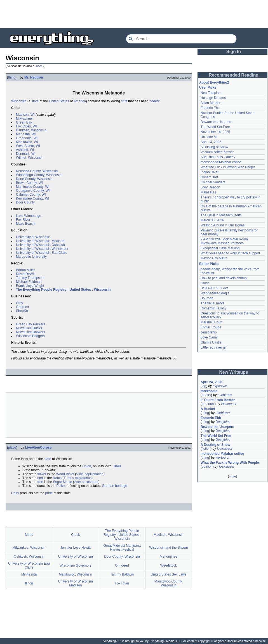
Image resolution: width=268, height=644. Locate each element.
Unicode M (209, 137)
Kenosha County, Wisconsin (37, 171)
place (12, 448)
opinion (207, 467)
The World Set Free (215, 127)
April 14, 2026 (211, 142)
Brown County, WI (29, 183)
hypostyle (220, 386)
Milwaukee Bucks (29, 328)
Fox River (23, 220)
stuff (124, 101)
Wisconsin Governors (76, 565)
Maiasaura (208, 192)
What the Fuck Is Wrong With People (228, 167)
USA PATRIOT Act (214, 288)
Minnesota (29, 574)
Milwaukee (24, 119)
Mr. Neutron (34, 77)
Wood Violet (65, 474)
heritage (121, 486)
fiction (206, 449)
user (39, 66)
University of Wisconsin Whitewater (42, 249)
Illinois (29, 583)
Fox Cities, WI (26, 126)
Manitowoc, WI (27, 142)
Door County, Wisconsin (122, 557)
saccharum (90, 482)
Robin (57, 478)
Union (87, 466)
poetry (206, 395)
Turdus (69, 478)
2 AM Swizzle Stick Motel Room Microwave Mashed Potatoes (224, 241)
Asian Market (210, 103)
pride (49, 493)
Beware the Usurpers (216, 122)
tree (40, 482)
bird (40, 478)
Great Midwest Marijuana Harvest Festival (122, 548)
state (35, 101)
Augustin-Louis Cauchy (218, 157)
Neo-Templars (211, 93)
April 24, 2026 (211, 382)
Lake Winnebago (29, 216)
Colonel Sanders (213, 182)
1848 (117, 466)
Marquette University (31, 257)
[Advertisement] (134, 14)
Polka (60, 486)
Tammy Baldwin (122, 574)
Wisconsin (19, 101)
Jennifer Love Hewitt (76, 548)
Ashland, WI (25, 150)
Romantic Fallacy (213, 308)
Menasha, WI (26, 134)
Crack (75, 535)
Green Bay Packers (30, 324)
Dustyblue (223, 422)
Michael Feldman (29, 282)
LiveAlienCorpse (38, 448)
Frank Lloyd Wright (30, 286)
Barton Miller (25, 270)
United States (59, 101)
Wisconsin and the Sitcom (168, 548)
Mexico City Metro (214, 258)
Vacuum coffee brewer (217, 152)
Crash (205, 283)
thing (12, 77)
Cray (19, 303)
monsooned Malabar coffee (221, 162)
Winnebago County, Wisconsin (39, 175)
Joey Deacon (210, 187)
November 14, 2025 (215, 132)
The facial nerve (212, 303)
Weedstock (169, 565)
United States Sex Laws (169, 574)
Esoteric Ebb (210, 108)
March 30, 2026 (212, 220)
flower (42, 474)
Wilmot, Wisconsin (30, 158)
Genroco (22, 307)
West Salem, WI (28, 146)
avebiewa (225, 395)
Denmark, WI (26, 154)
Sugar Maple (62, 482)
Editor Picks (209, 264)
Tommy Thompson (30, 278)
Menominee (169, 557)
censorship (209, 332)
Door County (25, 202)
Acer (78, 482)
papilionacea (94, 474)
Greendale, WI (27, 138)
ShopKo (22, 311)
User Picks (208, 87)
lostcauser (229, 404)
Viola (80, 474)
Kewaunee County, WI (33, 198)
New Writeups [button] (234, 372)
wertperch (223, 458)
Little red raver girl (214, 347)
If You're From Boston (218, 400)
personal (208, 404)
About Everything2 (214, 82)
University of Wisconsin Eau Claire (42, 253)
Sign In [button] (234, 52)
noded (154, 101)
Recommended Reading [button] (234, 75)
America (80, 101)
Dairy (15, 493)
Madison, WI (25, 115)
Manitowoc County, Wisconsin (169, 583)
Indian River (210, 172)
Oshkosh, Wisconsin (31, 130)
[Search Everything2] (181, 39)
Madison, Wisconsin (169, 535)
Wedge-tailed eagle (215, 293)
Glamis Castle (211, 342)
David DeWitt (26, 274)
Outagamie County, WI (33, 191)
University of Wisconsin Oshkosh (40, 245)
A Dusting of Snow (214, 147)
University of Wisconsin (33, 237)
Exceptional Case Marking (220, 248)
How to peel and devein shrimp (224, 278)
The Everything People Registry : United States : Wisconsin (63, 290)
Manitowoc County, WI (33, 187)
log (204, 386)
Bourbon (207, 298)
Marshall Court (211, 322)
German (108, 486)
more (232, 476)
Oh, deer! (122, 565)
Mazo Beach (25, 224)
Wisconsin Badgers (30, 336)
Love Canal (209, 337)
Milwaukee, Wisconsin (29, 548)
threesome (209, 391)
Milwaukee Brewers (30, 332)
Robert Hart (209, 177)
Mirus (29, 535)
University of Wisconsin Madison (40, 241)
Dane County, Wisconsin (34, 179)
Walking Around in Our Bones (223, 225)
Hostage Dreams (213, 98)
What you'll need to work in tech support (230, 253)
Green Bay (24, 122)
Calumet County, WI (31, 195)
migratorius (83, 478)
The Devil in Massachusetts (221, 215)
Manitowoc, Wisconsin (76, 574)
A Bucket (208, 409)
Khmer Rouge (211, 327)
